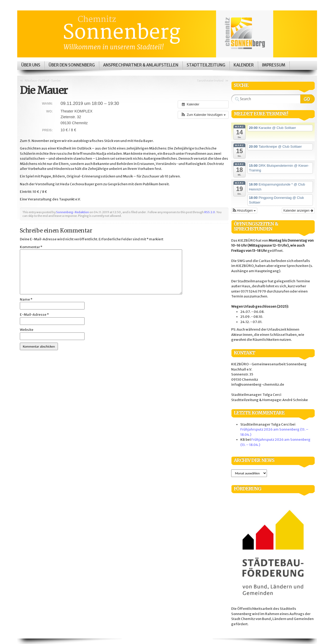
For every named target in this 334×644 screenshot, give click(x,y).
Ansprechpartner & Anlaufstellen (141, 65)
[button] (203, 115)
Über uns (31, 65)
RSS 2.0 (210, 212)
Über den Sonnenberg (72, 65)
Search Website (308, 99)
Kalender (244, 65)
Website (27, 330)
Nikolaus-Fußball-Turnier (43, 81)
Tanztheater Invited (210, 81)
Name (26, 299)
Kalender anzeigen (298, 211)
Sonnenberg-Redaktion (73, 212)
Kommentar (31, 247)
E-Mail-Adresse (34, 315)
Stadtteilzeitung (206, 65)
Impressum (274, 65)
